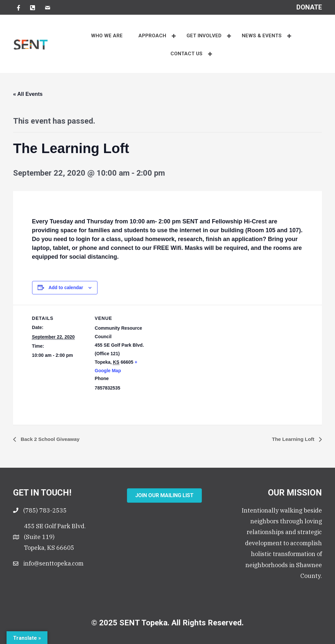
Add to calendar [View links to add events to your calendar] (66, 287)
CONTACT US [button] (186, 54)
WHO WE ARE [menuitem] (107, 36)
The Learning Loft (293, 439)
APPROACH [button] (152, 36)
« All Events (28, 94)
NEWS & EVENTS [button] (262, 36)
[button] (174, 36)
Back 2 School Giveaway (51, 439)
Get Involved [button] (204, 36)
